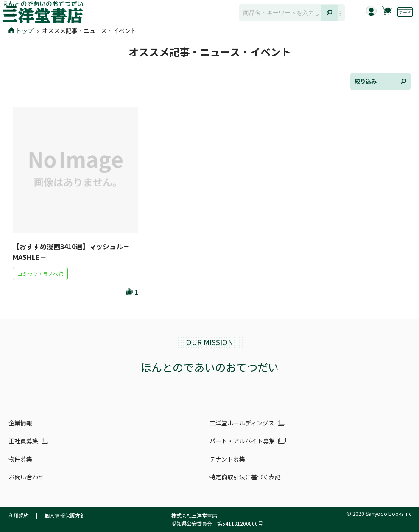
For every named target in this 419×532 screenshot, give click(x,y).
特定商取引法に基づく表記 (245, 477)
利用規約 (19, 515)
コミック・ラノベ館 (40, 274)
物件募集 (20, 459)
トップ (21, 31)
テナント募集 (227, 459)
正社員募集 (23, 441)
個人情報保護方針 (65, 515)
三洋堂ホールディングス (242, 423)
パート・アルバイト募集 (242, 441)
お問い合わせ (26, 477)
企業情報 (20, 423)
